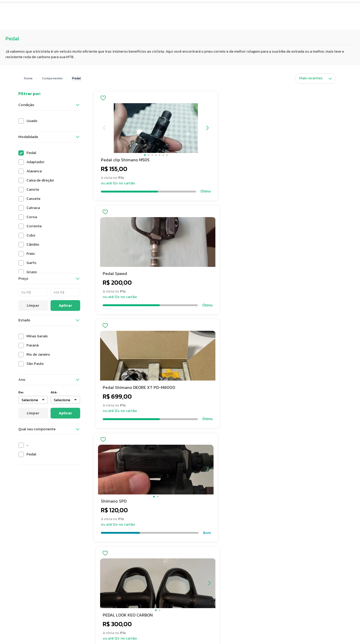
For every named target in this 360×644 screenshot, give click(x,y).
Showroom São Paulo (272, 584)
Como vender (198, 584)
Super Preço (127, 24)
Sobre (124, 570)
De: (21, 392)
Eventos (237, 24)
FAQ (190, 570)
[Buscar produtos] (250, 9)
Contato (194, 577)
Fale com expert (200, 592)
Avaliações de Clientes (138, 599)
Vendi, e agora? (267, 577)
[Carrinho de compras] (276, 9)
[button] (84, 9)
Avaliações (164, 24)
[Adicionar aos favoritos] (102, 98)
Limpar (33, 306)
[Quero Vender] (320, 9)
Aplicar (65, 306)
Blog (258, 570)
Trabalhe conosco (134, 577)
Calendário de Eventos (273, 592)
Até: (54, 392)
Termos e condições (136, 584)
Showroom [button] (202, 24)
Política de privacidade (138, 592)
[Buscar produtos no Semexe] (187, 9)
